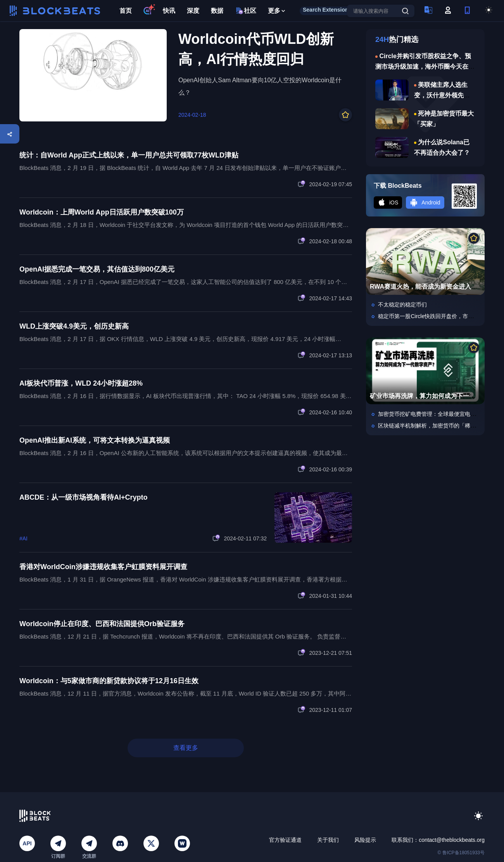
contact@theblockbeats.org (452, 840)
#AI (23, 538)
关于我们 (328, 840)
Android (425, 203)
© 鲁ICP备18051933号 (461, 853)
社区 (246, 11)
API (27, 843)
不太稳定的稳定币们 (402, 305)
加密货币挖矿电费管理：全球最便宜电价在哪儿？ (438, 414)
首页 (126, 11)
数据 (217, 11)
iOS (388, 203)
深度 (193, 11)
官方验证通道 (285, 840)
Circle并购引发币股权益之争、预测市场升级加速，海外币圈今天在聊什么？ (425, 67)
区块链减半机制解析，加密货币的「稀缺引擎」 (435, 426)
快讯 (169, 11)
